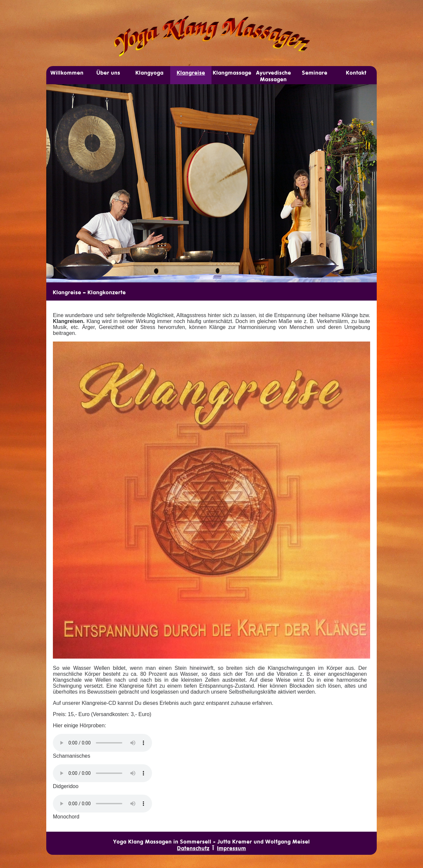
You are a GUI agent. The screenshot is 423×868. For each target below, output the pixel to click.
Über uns (108, 73)
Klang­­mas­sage (232, 73)
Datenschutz (193, 848)
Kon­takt (356, 73)
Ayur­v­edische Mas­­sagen (274, 76)
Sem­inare (315, 73)
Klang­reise (191, 73)
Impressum (232, 848)
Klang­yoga (150, 73)
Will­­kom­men (67, 73)
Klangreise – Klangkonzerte (89, 292)
